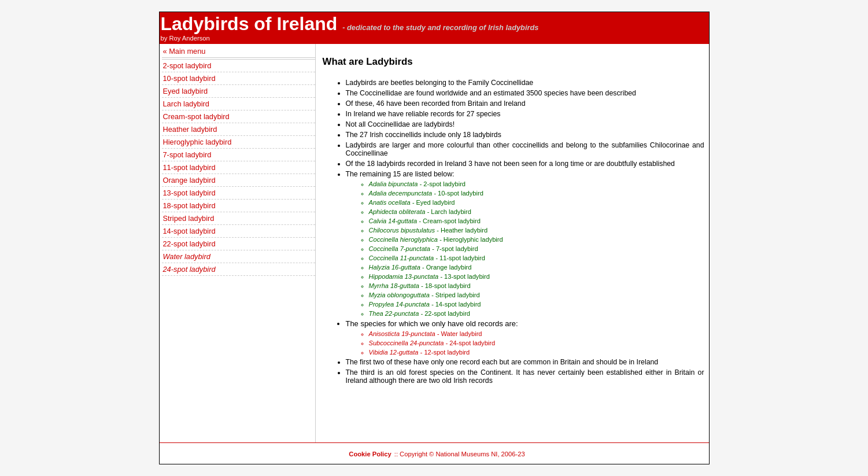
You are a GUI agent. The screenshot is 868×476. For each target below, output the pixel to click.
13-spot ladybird (189, 193)
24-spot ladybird (189, 269)
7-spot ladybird (187, 155)
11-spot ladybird (189, 167)
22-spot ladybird (189, 244)
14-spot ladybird (189, 231)
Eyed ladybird (186, 91)
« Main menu (184, 51)
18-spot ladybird (189, 206)
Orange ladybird (189, 180)
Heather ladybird (190, 129)
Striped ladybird (189, 218)
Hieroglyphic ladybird (197, 142)
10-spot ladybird (189, 78)
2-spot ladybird (187, 66)
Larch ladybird (186, 104)
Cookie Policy (370, 454)
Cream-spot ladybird (196, 117)
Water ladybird (187, 257)
